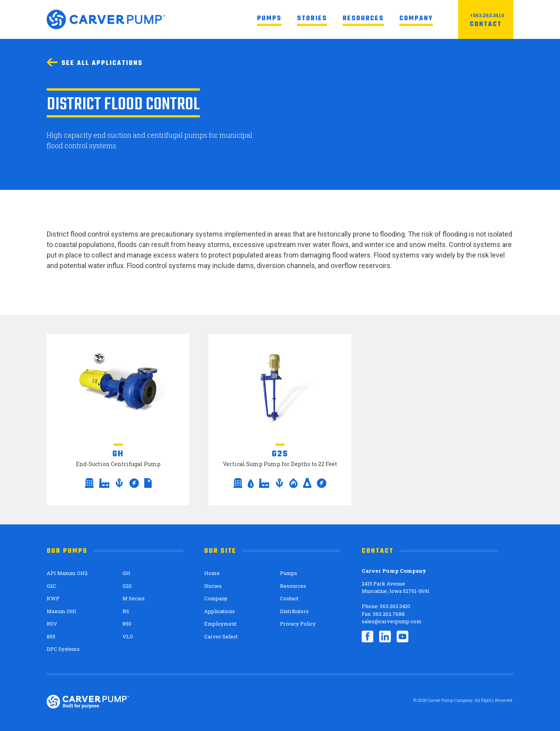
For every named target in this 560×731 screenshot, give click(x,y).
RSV (52, 624)
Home (212, 573)
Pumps (269, 19)
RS (126, 611)
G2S (127, 586)
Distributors (294, 611)
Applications (220, 611)
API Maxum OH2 (67, 573)
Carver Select (221, 636)
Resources (363, 19)
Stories (312, 19)
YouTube (402, 636)
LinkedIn (385, 636)
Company (416, 19)
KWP (53, 598)
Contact (486, 25)
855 (51, 636)
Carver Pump (106, 19)
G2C (52, 586)
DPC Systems (63, 649)
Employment (220, 624)
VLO (128, 636)
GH (126, 573)
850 (127, 624)
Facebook (367, 636)
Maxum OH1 (61, 611)
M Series (134, 598)
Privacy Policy (298, 624)
